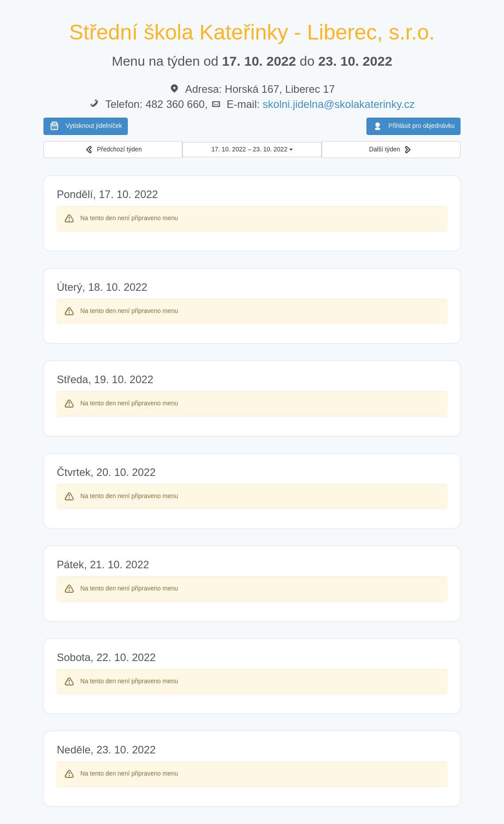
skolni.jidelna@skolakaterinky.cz (339, 104)
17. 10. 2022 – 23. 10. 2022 (252, 149)
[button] (113, 150)
